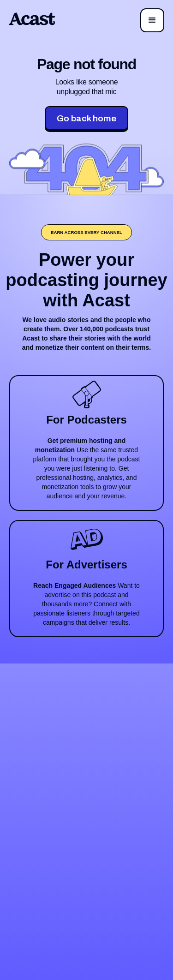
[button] (152, 20)
